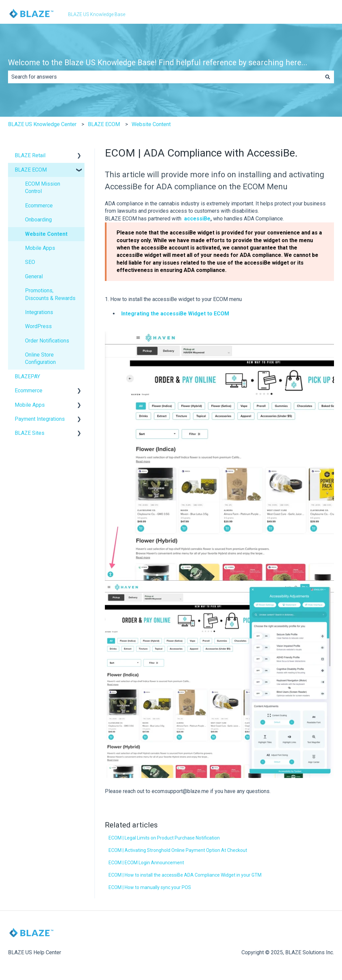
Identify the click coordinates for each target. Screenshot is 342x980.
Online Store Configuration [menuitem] (40, 358)
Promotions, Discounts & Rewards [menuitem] (50, 294)
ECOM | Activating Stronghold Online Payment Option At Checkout (178, 850)
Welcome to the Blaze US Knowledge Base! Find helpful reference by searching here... (158, 63)
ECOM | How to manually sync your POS (150, 887)
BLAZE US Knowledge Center (42, 124)
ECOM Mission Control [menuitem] (43, 187)
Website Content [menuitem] (46, 234)
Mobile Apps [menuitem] (40, 248)
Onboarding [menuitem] (38, 220)
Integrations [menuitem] (39, 312)
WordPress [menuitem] (38, 326)
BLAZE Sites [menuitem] (30, 433)
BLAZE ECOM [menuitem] (31, 170)
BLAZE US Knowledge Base (97, 14)
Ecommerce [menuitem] (39, 206)
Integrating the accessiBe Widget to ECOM (175, 314)
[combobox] (165, 77)
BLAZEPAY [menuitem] (27, 376)
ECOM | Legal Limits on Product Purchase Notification (164, 838)
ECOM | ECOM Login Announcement (146, 863)
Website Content (151, 124)
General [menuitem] (34, 276)
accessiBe (197, 219)
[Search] (328, 77)
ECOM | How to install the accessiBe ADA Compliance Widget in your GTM (185, 875)
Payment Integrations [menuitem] (40, 419)
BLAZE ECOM (104, 124)
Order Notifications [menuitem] (47, 341)
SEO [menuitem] (30, 262)
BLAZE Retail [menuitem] (30, 155)
